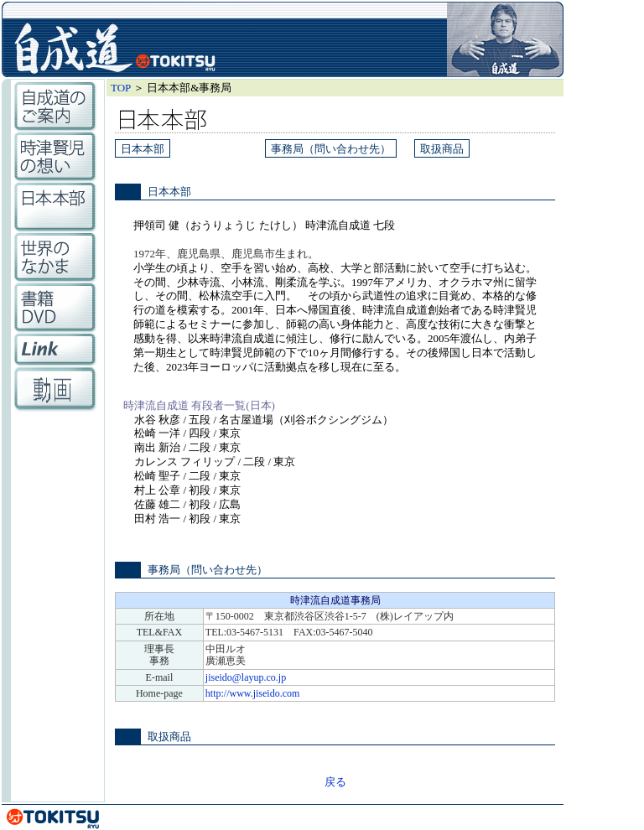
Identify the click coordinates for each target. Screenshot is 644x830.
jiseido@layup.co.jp (246, 677)
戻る (335, 782)
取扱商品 (442, 149)
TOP (121, 88)
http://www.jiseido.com (253, 693)
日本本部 (143, 149)
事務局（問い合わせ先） (331, 149)
